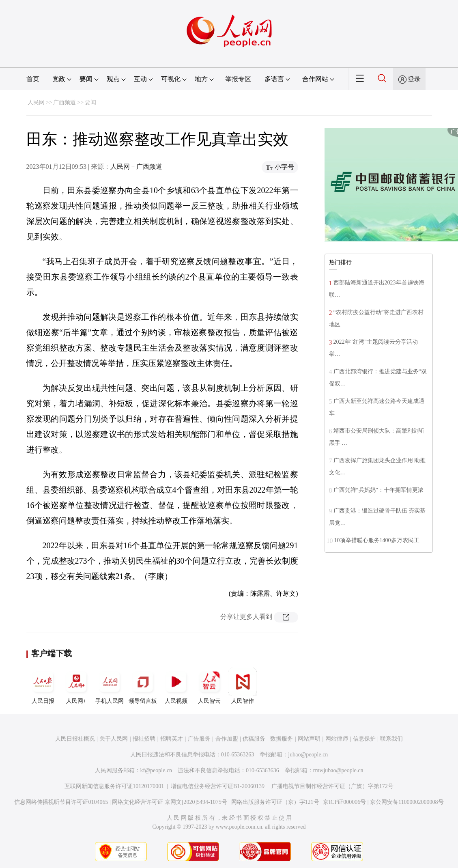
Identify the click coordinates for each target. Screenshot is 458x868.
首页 (33, 79)
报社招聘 (144, 739)
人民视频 (176, 686)
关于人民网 (114, 739)
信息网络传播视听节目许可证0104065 (61, 802)
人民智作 (243, 686)
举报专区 (238, 79)
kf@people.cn (156, 770)
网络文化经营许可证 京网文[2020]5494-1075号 (170, 802)
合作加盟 (227, 739)
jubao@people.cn (308, 755)
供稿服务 (254, 739)
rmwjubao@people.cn (338, 770)
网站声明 (309, 739)
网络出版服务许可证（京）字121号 (275, 802)
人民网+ (76, 686)
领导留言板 (143, 686)
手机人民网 (110, 686)
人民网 (36, 102)
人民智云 (209, 686)
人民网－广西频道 (136, 167)
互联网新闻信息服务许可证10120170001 (114, 786)
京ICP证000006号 (344, 802)
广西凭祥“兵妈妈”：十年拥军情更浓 (378, 490)
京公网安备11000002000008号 (407, 802)
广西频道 (65, 102)
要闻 (90, 102)
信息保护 (364, 739)
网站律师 (337, 739)
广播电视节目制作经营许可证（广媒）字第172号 (332, 786)
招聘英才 (172, 739)
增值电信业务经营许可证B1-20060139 (218, 786)
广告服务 (199, 739)
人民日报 (43, 686)
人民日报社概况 (75, 739)
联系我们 (391, 739)
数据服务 (282, 739)
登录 (414, 79)
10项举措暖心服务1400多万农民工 (377, 540)
